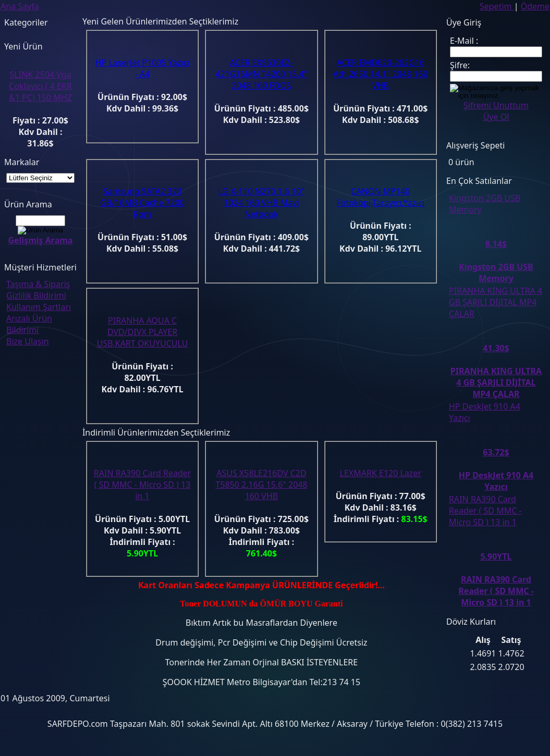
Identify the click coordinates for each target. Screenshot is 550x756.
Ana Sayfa (20, 6)
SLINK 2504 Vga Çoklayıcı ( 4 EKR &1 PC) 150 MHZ (40, 86)
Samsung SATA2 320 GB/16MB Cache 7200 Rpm (142, 203)
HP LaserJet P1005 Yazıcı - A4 (143, 68)
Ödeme (535, 6)
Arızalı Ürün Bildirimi (29, 324)
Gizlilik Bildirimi (36, 295)
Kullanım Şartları (39, 307)
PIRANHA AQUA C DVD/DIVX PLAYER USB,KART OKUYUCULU (143, 332)
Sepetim (497, 6)
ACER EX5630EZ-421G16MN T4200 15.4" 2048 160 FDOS (261, 74)
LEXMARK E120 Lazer (381, 473)
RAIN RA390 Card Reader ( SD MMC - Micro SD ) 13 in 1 (143, 485)
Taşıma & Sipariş (38, 284)
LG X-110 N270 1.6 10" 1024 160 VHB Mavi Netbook (261, 203)
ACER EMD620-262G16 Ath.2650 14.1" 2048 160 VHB (381, 74)
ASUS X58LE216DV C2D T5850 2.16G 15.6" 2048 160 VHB (261, 485)
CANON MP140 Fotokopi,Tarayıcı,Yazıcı (380, 197)
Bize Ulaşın (28, 341)
